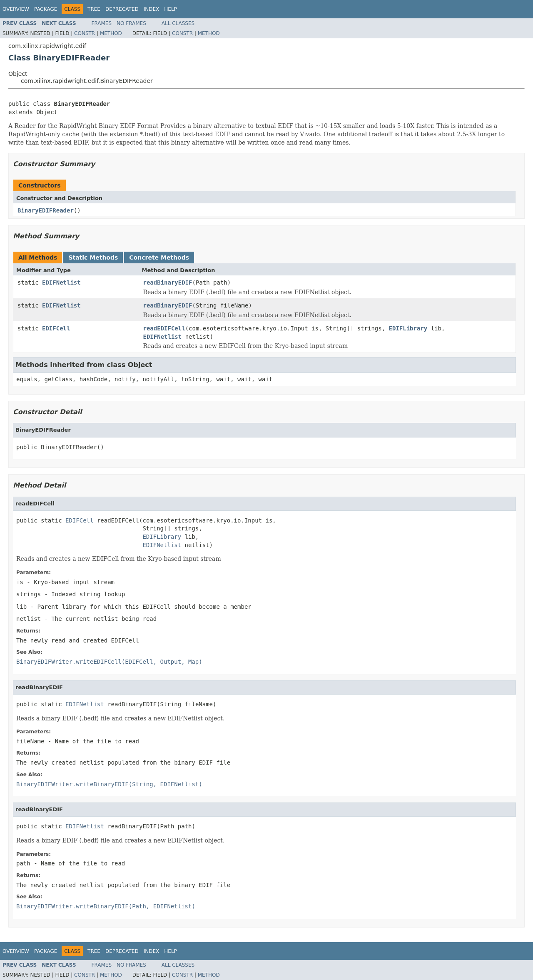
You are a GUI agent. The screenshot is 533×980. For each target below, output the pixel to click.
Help (171, 9)
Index (152, 9)
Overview (16, 9)
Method (111, 33)
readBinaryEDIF (168, 282)
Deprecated (122, 9)
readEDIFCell (164, 328)
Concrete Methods (159, 257)
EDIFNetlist (61, 282)
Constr (85, 33)
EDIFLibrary (408, 328)
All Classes (178, 23)
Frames (102, 23)
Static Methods (93, 257)
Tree (94, 9)
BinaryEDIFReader (46, 210)
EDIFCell (56, 328)
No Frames (131, 23)
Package (46, 9)
